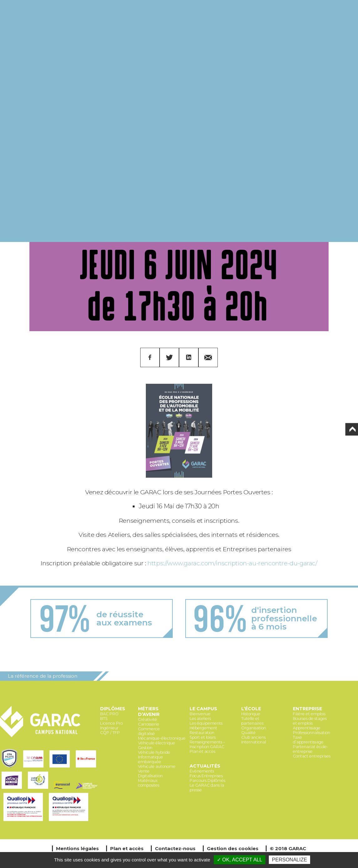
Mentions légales (77, 848)
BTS (104, 719)
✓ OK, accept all (240, 860)
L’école (251, 709)
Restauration (202, 733)
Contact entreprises (312, 756)
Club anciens (253, 737)
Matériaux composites (149, 783)
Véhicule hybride (154, 752)
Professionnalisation (312, 733)
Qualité (248, 733)
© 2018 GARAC (288, 848)
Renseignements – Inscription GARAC (207, 744)
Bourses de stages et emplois (310, 721)
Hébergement (203, 728)
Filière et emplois (309, 714)
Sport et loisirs (203, 737)
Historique (251, 714)
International (254, 742)
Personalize (289, 860)
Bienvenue (200, 714)
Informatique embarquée (151, 759)
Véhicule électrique (157, 743)
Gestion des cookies (233, 848)
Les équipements (206, 723)
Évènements (202, 771)
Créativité (148, 719)
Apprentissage (307, 728)
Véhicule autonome (157, 766)
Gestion (145, 748)
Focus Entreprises (206, 776)
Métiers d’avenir (149, 711)
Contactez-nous (175, 848)
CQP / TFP (110, 733)
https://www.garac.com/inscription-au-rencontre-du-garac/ (232, 563)
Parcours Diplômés (207, 781)
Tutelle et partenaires (252, 721)
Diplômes (113, 709)
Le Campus (203, 709)
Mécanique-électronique (162, 738)
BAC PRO (109, 714)
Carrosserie (149, 724)
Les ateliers (200, 719)
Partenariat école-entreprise (311, 749)
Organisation (254, 728)
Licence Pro (111, 723)
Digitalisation (150, 776)
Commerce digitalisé (149, 731)
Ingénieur (109, 728)
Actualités (205, 766)
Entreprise (307, 709)
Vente (144, 771)
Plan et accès (202, 751)
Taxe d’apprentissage (308, 740)
